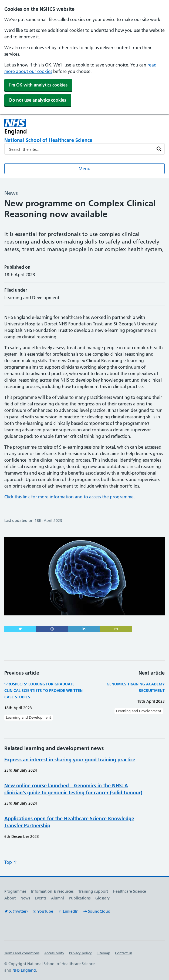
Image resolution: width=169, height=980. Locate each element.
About (10, 898)
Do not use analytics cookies (38, 100)
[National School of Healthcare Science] (84, 141)
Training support (93, 891)
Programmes (15, 891)
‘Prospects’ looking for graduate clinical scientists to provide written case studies (43, 691)
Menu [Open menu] (84, 169)
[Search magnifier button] (159, 149)
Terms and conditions (22, 953)
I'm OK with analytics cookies (38, 85)
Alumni (58, 898)
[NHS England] (52, 127)
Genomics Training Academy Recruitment (136, 687)
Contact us (124, 953)
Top (11, 862)
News (25, 898)
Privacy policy (80, 953)
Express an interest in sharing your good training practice (70, 760)
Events (40, 898)
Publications (80, 898)
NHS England (24, 970)
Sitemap (103, 953)
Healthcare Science (129, 891)
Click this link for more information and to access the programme (69, 497)
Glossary (102, 898)
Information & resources (52, 891)
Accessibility (54, 953)
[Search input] (81, 149)
